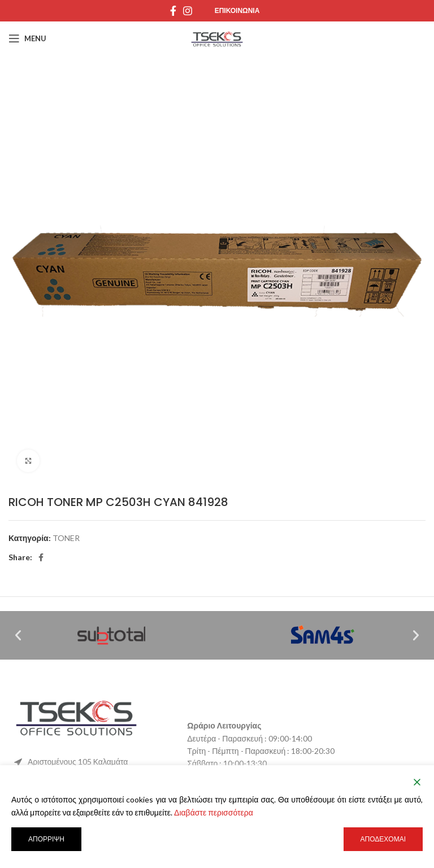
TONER (66, 538)
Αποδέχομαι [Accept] (383, 839)
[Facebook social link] (173, 11)
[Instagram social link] (188, 11)
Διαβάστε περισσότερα (214, 812)
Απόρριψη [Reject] (46, 839)
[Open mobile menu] (27, 38)
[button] (18, 635)
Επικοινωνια (237, 10)
